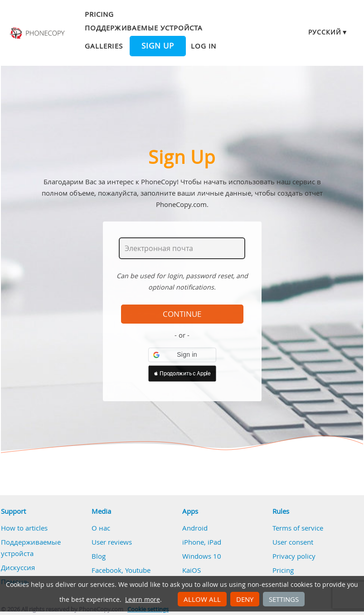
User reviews (112, 542)
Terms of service (298, 528)
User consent (293, 542)
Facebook (107, 570)
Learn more (143, 600)
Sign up (158, 46)
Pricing (99, 14)
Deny (245, 599)
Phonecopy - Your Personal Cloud (38, 33)
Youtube (138, 570)
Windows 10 (202, 556)
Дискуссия (18, 567)
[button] (182, 355)
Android (195, 528)
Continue (182, 314)
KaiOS (192, 570)
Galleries (104, 46)
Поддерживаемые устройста (144, 28)
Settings (284, 599)
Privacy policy (294, 556)
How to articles (24, 528)
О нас (101, 528)
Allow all (202, 599)
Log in (204, 46)
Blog (99, 556)
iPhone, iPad (202, 542)
